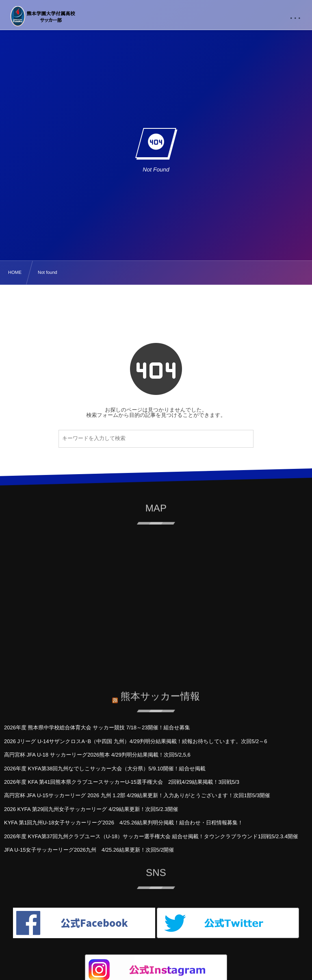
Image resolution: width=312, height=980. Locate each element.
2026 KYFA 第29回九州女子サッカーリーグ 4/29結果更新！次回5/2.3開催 (91, 809)
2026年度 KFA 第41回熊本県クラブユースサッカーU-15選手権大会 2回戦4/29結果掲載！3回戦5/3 (122, 782)
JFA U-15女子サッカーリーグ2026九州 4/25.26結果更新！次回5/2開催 (89, 850)
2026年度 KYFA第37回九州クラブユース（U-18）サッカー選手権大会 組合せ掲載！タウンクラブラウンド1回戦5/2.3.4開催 (151, 836)
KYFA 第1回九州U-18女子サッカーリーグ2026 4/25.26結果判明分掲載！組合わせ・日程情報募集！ (123, 823)
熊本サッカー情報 (160, 693)
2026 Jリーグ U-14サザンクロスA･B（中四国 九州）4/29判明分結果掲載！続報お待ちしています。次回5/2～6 (135, 741)
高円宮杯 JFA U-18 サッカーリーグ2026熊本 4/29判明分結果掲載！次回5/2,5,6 (97, 755)
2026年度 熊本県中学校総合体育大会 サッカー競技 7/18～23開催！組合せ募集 (97, 727)
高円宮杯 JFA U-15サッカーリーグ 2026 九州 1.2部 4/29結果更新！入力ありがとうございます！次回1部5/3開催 (137, 795)
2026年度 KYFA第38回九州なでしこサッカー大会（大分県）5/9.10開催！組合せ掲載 (105, 769)
